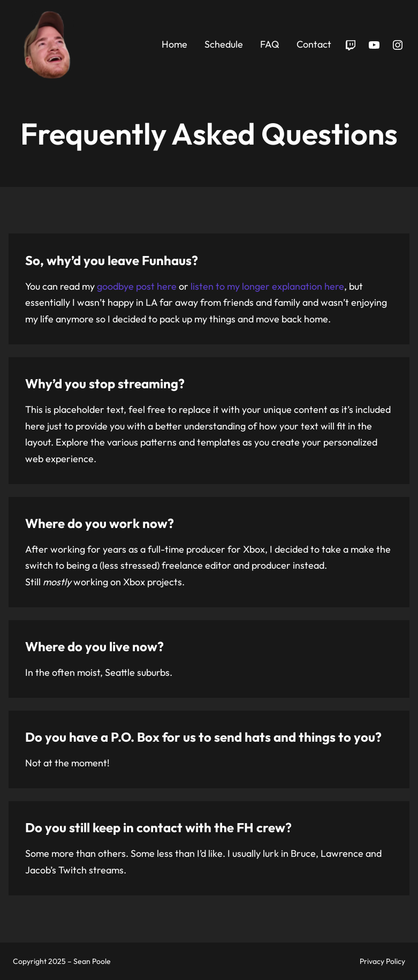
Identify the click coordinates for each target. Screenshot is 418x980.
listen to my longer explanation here (267, 286)
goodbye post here (137, 286)
